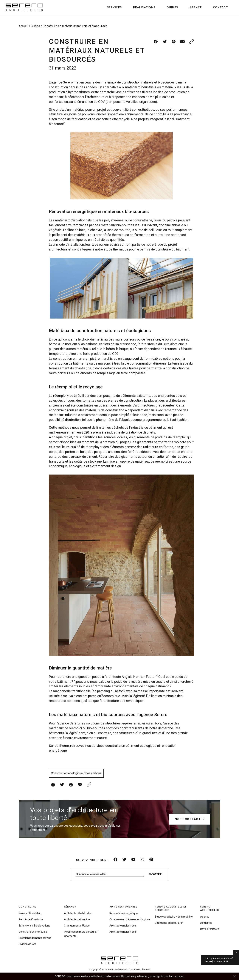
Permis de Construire (31, 919)
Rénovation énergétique (124, 913)
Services (114, 7)
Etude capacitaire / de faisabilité (174, 917)
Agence (196, 7)
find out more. (177, 976)
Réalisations (144, 7)
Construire (27, 907)
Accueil (23, 26)
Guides (172, 7)
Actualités (206, 923)
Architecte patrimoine (77, 919)
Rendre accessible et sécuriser (171, 908)
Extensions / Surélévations (34, 926)
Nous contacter (190, 819)
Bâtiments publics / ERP (169, 923)
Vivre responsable (123, 907)
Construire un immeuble (33, 932)
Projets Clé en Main (30, 913)
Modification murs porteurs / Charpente (81, 934)
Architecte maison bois (123, 926)
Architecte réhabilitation (78, 913)
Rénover (70, 907)
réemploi (60, 396)
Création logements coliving (35, 938)
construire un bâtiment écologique (131, 746)
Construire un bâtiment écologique (130, 919)
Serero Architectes (209, 908)
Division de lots (27, 944)
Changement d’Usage (77, 926)
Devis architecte (210, 929)
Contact (221, 7)
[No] (234, 976)
